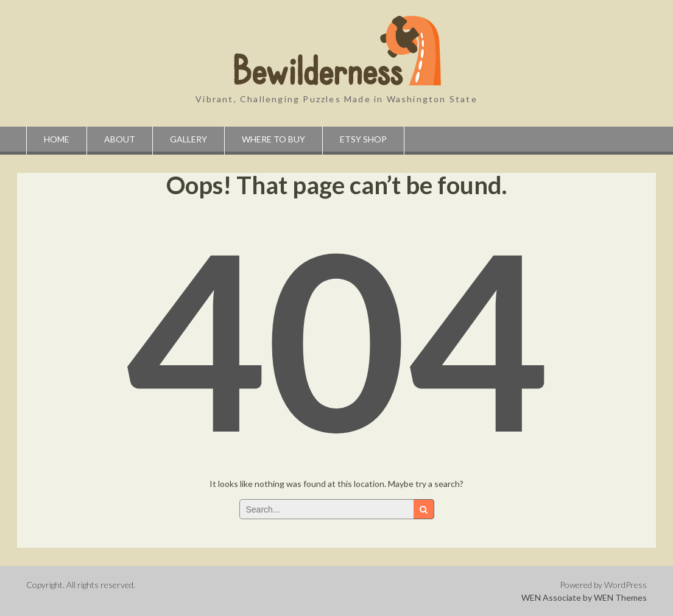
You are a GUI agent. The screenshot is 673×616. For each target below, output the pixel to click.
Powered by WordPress (603, 585)
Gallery (189, 139)
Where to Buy (273, 139)
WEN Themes (620, 597)
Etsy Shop (363, 139)
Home (57, 139)
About (120, 139)
